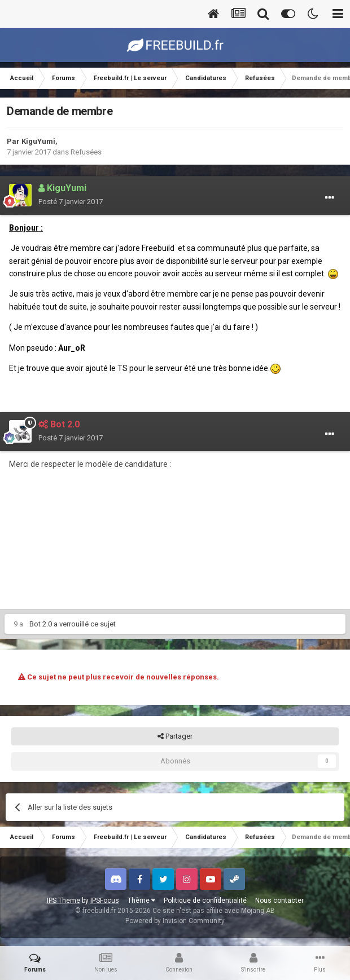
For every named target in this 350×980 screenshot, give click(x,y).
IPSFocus (105, 900)
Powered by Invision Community (175, 921)
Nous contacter (279, 900)
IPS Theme (64, 900)
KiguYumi (38, 141)
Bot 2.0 (41, 624)
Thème (141, 900)
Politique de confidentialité (205, 900)
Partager (175, 736)
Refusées (86, 152)
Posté (71, 202)
